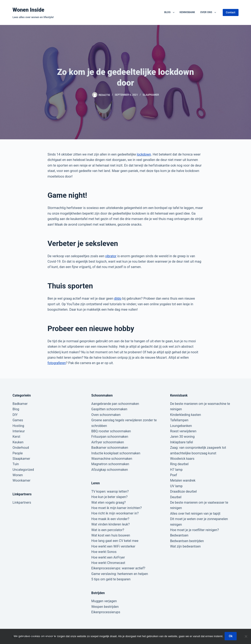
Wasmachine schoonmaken (112, 459)
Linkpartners (22, 502)
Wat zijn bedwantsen (185, 546)
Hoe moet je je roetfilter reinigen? (195, 530)
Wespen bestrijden (105, 607)
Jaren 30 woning (182, 437)
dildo (118, 299)
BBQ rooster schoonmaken (111, 431)
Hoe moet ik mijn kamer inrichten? (116, 508)
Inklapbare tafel (182, 442)
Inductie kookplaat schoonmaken (116, 453)
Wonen (18, 475)
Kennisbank (187, 12)
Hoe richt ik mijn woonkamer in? (115, 513)
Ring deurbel (179, 464)
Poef (174, 475)
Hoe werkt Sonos (104, 552)
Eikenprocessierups (106, 612)
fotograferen (57, 363)
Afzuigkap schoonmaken (110, 470)
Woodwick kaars (182, 459)
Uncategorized (23, 470)
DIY (15, 415)
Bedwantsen (179, 535)
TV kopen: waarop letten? (110, 491)
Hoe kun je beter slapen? (109, 497)
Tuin (16, 464)
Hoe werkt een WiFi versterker (113, 546)
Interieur (19, 431)
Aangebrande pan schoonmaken (115, 404)
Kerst (16, 437)
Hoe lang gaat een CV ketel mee (115, 541)
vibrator (111, 256)
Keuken (18, 442)
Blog (170, 12)
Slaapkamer (151, 95)
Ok (231, 637)
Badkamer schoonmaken (110, 448)
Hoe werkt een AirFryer (108, 557)
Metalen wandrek (183, 480)
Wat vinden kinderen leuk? (110, 524)
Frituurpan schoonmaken (110, 437)
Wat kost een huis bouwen (111, 535)
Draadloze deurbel (183, 491)
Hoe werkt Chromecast (108, 563)
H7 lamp (176, 470)
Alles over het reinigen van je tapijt (195, 514)
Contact (231, 12)
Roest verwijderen (183, 431)
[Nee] (246, 637)
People (18, 453)
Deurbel (176, 497)
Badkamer (20, 404)
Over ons (209, 12)
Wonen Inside (28, 10)
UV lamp (176, 486)
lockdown (144, 154)
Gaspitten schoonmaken (109, 409)
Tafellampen (179, 420)
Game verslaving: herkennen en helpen (120, 574)
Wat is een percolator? (108, 530)
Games (18, 420)
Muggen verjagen (104, 601)
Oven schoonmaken (106, 415)
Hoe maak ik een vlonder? (110, 519)
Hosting (18, 426)
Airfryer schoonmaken (108, 442)
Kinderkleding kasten (186, 415)
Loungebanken (181, 426)
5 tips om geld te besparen (111, 579)
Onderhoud (21, 448)
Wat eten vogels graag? (108, 502)
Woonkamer (21, 480)
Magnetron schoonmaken (110, 464)
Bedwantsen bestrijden (187, 541)
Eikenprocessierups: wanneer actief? (118, 568)
